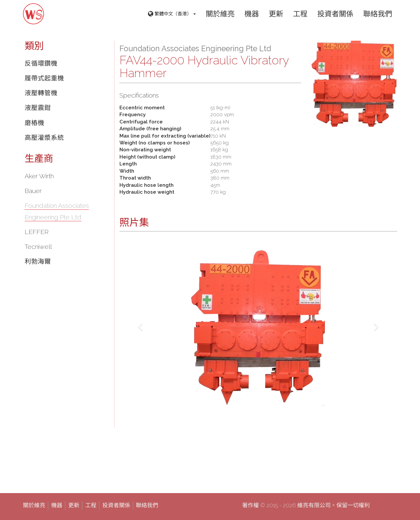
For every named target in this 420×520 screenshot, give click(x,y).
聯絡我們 (378, 14)
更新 (276, 14)
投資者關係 (335, 14)
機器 (252, 14)
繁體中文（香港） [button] (172, 14)
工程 (300, 14)
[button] (140, 325)
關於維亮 (220, 14)
